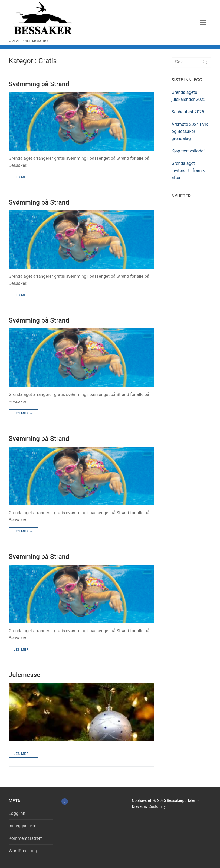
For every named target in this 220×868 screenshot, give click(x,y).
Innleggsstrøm (23, 826)
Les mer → (23, 177)
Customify (157, 806)
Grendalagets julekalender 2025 (189, 96)
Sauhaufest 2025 (188, 112)
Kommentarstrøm (26, 838)
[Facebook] (65, 801)
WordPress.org (23, 851)
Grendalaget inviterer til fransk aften (188, 170)
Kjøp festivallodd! (188, 151)
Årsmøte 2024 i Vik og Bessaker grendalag (190, 131)
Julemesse (24, 675)
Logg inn (17, 813)
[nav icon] (203, 23)
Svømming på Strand (39, 84)
